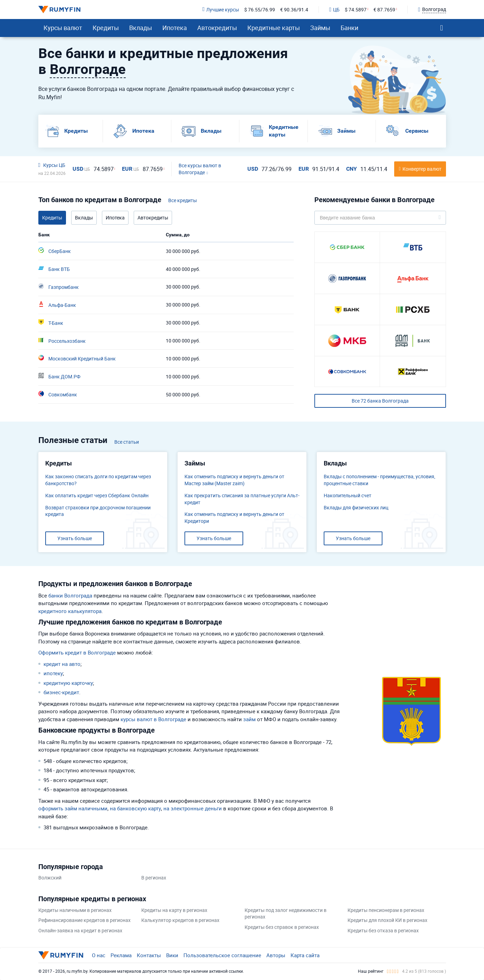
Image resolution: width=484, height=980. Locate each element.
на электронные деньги (193, 808)
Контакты (149, 955)
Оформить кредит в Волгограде (77, 652)
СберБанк (55, 251)
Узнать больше (75, 538)
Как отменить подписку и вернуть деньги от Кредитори (234, 517)
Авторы (276, 955)
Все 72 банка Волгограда (380, 401)
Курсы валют (63, 28)
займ (249, 719)
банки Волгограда (70, 595)
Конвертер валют (422, 169)
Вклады (141, 28)
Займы (320, 28)
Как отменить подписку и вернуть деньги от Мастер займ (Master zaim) (234, 480)
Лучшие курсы (221, 10)
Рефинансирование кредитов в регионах (84, 920)
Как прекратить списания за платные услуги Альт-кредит (242, 499)
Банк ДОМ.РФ (59, 376)
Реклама (121, 955)
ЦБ (334, 10)
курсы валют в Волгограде (153, 719)
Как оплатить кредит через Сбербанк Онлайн (97, 495)
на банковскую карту (135, 808)
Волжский (50, 878)
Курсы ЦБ (52, 165)
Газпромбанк (59, 287)
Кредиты (106, 28)
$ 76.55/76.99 (260, 10)
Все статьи (127, 442)
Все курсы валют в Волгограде (200, 169)
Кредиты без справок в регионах (282, 927)
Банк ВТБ (54, 269)
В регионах (154, 878)
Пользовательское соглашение (222, 955)
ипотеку (53, 673)
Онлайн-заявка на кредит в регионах (80, 930)
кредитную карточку (68, 683)
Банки (349, 28)
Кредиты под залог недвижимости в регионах (286, 913)
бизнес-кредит (61, 692)
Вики (172, 955)
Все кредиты (183, 200)
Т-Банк (51, 323)
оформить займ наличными (73, 808)
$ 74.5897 (356, 10)
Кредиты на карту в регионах (174, 910)
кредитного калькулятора (70, 611)
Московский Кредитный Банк (77, 358)
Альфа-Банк (57, 305)
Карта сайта (305, 955)
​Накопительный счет (348, 495)
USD (81, 169)
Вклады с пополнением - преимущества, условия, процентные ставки (379, 480)
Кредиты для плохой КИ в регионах (387, 920)
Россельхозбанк (62, 341)
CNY (352, 169)
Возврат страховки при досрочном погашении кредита (98, 511)
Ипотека (175, 28)
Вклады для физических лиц (356, 507)
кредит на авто (62, 664)
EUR (131, 169)
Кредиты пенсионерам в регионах (386, 910)
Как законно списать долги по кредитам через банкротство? (98, 480)
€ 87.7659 (384, 10)
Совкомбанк (58, 394)
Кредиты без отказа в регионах (383, 930)
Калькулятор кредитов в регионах (180, 920)
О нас (99, 955)
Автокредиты (217, 28)
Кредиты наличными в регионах (75, 910)
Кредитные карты (274, 28)
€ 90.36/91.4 (294, 10)
